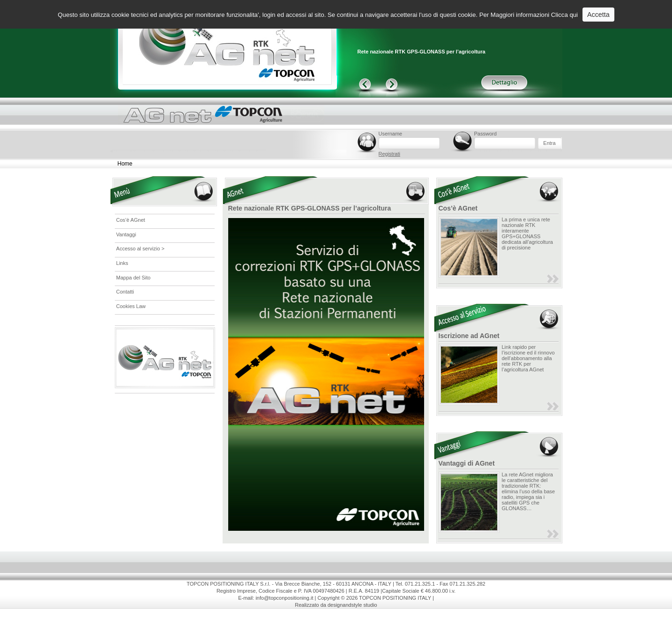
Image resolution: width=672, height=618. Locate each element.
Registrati (389, 154)
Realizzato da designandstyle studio (336, 605)
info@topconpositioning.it (284, 598)
